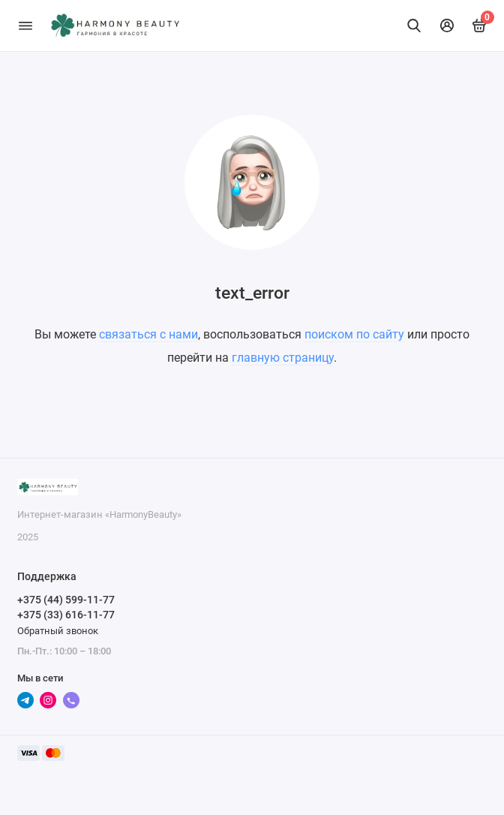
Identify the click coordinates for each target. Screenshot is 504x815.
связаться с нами (148, 334)
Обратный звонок (58, 631)
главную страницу (283, 358)
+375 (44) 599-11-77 (66, 600)
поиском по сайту (354, 334)
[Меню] (25, 26)
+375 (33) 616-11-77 (66, 615)
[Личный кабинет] (447, 26)
